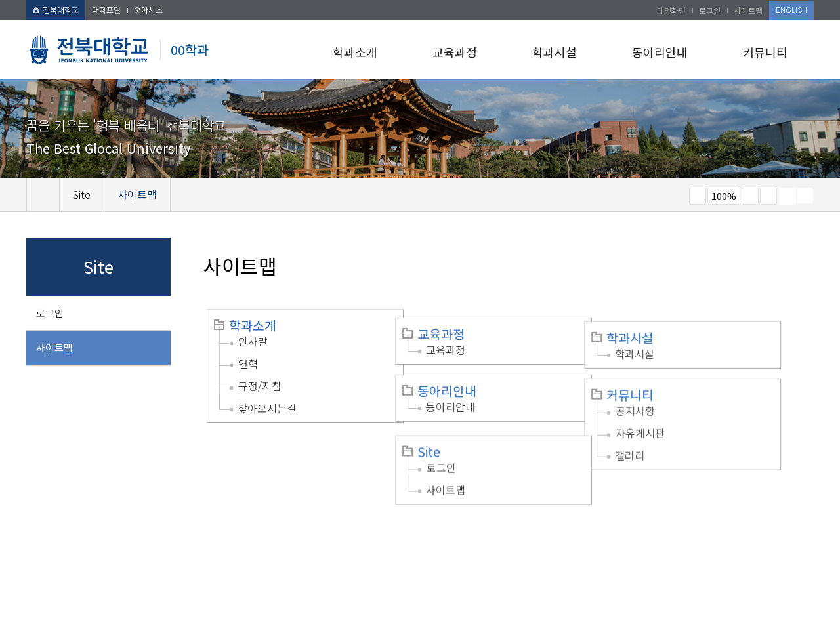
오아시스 (148, 10)
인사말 (253, 341)
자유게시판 (669, 417)
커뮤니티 (765, 52)
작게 (698, 196)
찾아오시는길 (267, 408)
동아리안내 (660, 52)
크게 (750, 196)
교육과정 (455, 52)
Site (443, 432)
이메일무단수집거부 (235, 535)
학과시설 (555, 52)
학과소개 (355, 52)
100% (724, 196)
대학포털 (106, 10)
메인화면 (671, 10)
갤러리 (659, 439)
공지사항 (664, 394)
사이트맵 (748, 10)
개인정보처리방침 (142, 535)
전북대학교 (56, 10)
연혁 (248, 363)
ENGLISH (791, 10)
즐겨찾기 (768, 196)
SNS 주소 (805, 196)
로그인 (710, 10)
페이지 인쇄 (787, 196)
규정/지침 (260, 386)
